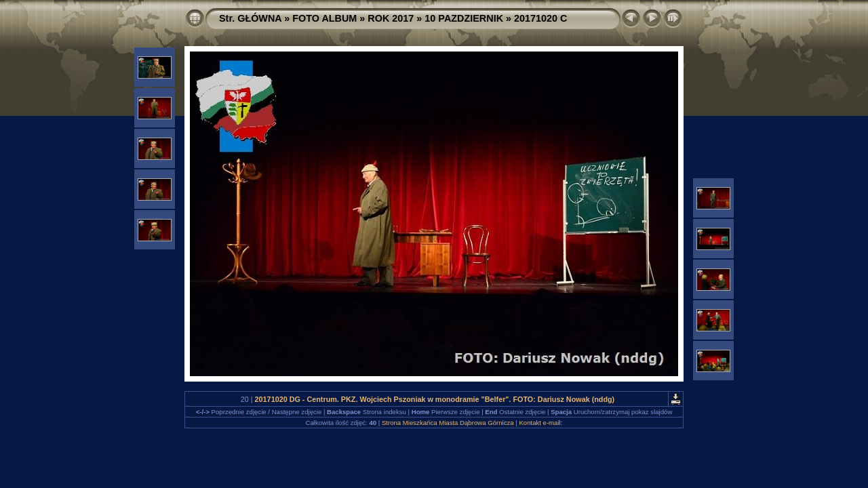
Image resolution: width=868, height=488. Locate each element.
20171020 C (540, 18)
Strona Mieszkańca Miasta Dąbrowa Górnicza (448, 423)
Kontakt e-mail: (540, 423)
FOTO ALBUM (324, 18)
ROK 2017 (391, 18)
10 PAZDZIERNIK (464, 18)
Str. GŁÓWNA (250, 18)
